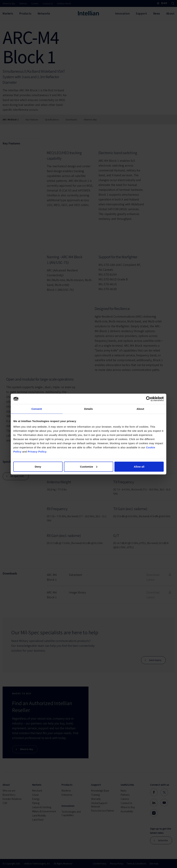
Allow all (139, 466)
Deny (38, 466)
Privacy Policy (37, 451)
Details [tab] (88, 409)
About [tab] (140, 409)
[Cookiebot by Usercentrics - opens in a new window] (149, 399)
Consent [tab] (37, 409)
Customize (89, 466)
